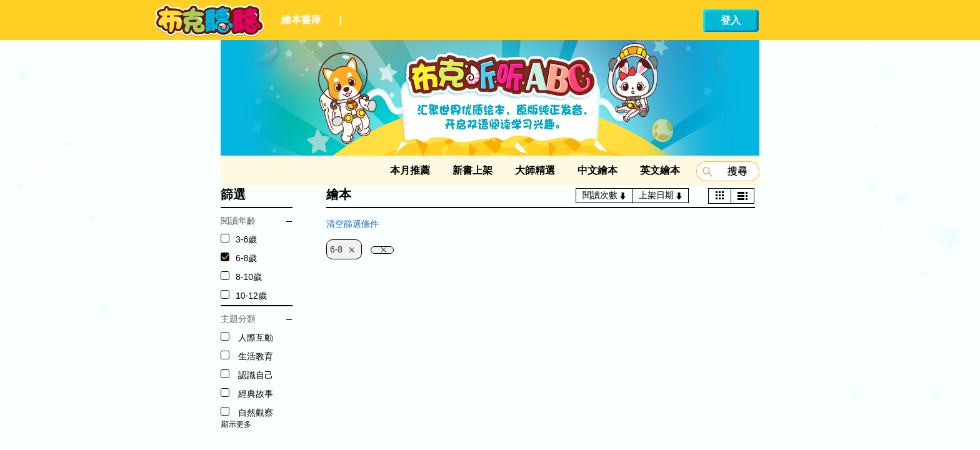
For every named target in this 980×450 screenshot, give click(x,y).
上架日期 (660, 195)
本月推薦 (410, 170)
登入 (731, 20)
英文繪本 (660, 170)
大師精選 (535, 170)
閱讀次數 (604, 195)
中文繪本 (597, 170)
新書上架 (472, 170)
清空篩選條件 (352, 224)
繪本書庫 (301, 20)
